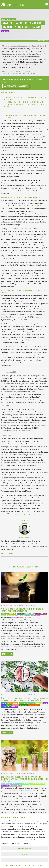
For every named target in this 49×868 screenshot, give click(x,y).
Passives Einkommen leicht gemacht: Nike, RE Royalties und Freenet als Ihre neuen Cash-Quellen (22, 610)
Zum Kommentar (7, 654)
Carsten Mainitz (27, 71)
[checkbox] (2, 843)
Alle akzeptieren (25, 848)
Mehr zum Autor (7, 553)
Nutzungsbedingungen (26, 514)
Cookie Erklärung (37, 865)
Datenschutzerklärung (22, 865)
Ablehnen (25, 860)
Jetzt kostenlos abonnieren (16, 86)
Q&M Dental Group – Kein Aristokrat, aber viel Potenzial (24, 102)
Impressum (10, 865)
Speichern (24, 854)
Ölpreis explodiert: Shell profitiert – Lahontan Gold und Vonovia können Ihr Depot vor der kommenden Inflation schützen (24, 699)
